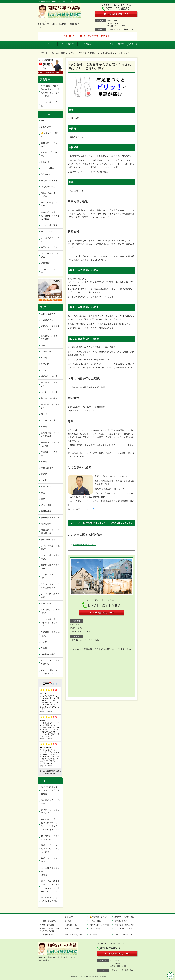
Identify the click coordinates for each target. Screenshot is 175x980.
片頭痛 (44, 358)
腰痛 (43, 499)
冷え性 (44, 642)
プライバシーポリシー (50, 271)
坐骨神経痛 (46, 511)
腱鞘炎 (44, 474)
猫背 (43, 493)
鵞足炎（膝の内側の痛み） (50, 567)
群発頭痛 (45, 364)
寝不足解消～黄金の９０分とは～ (50, 837)
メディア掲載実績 (49, 225)
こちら (92, 509)
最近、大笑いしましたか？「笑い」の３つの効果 (50, 849)
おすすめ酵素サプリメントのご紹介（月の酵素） (50, 790)
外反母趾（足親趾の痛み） (50, 634)
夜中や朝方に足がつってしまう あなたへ (50, 901)
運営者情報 (46, 263)
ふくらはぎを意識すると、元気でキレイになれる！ (50, 871)
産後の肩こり (47, 320)
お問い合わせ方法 (49, 247)
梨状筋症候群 (47, 524)
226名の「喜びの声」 (68, 44)
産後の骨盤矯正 (48, 314)
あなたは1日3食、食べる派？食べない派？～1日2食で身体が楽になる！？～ (50, 824)
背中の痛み (46, 487)
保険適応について (49, 174)
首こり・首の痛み (49, 398)
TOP (48, 44)
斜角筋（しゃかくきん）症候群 (50, 444)
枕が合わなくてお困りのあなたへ (50, 662)
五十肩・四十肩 (48, 420)
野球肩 (44, 427)
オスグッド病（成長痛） (50, 576)
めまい (44, 370)
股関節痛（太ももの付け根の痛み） (50, 532)
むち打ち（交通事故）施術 (49, 337)
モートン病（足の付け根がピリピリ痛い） (61, 53)
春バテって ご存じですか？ (50, 811)
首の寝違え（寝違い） (49, 384)
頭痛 (43, 345)
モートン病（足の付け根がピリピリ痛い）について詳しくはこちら (102, 523)
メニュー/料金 (107, 44)
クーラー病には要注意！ (84, 545)
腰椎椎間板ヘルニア (50, 518)
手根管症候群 (47, 468)
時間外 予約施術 (49, 181)
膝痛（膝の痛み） (49, 540)
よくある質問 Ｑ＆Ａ (50, 239)
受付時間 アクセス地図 (127, 45)
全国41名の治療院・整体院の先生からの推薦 (50, 216)
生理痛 (44, 648)
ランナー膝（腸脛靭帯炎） (50, 557)
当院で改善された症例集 (50, 204)
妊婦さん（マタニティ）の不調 (50, 328)
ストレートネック (49, 392)
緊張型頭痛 (46, 351)
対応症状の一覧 (48, 187)
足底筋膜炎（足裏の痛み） (50, 611)
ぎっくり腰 (46, 505)
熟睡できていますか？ (49, 860)
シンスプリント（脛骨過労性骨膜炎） (50, 586)
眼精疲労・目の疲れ (50, 376)
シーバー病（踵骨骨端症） (50, 596)
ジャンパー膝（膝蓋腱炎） (50, 547)
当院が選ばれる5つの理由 (50, 195)
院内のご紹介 (47, 232)
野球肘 (44, 462)
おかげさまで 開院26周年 (50, 802)
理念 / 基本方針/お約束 (50, 255)
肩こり (44, 414)
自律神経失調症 (48, 654)
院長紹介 (87, 44)
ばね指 (44, 480)
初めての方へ (47, 127)
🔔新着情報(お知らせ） (50, 135)
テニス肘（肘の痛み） (49, 454)
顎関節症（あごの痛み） (50, 406)
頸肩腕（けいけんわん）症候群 (50, 435)
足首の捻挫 (46, 604)
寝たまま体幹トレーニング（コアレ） (50, 672)
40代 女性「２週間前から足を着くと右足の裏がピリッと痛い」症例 (50, 91)
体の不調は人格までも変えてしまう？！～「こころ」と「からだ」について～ (50, 886)
